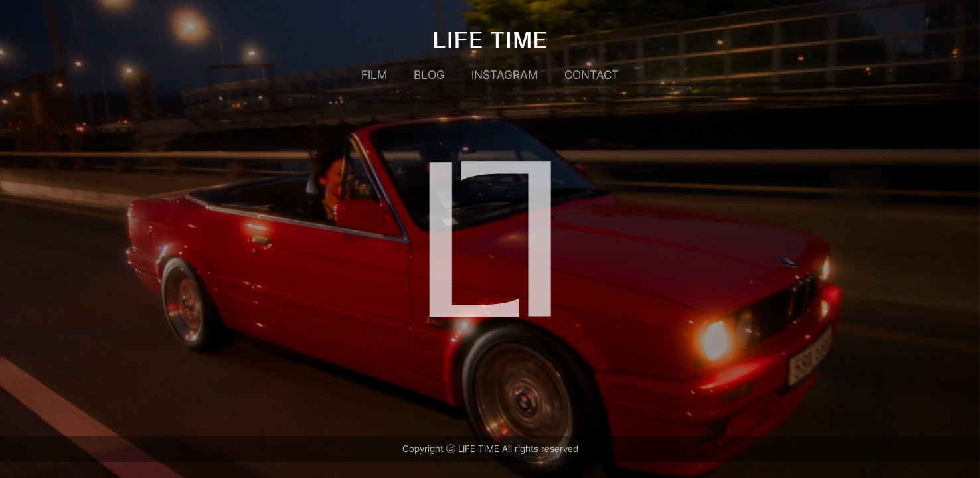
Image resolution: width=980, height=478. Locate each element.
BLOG (429, 75)
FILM (374, 75)
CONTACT (592, 75)
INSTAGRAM (505, 75)
